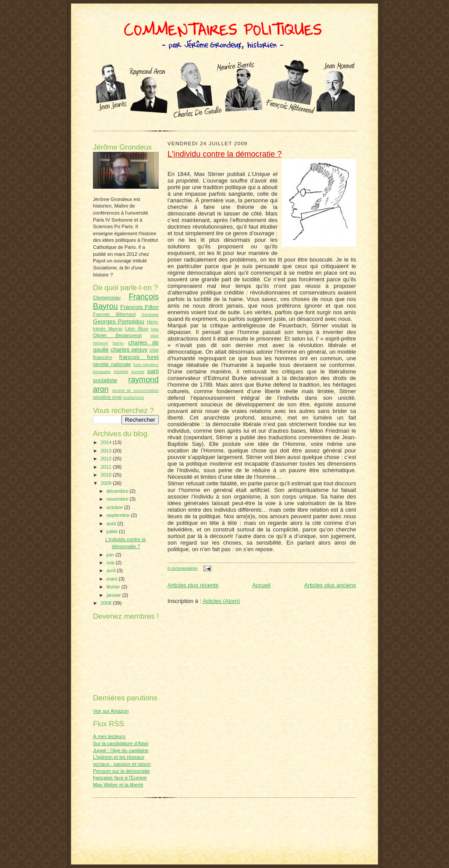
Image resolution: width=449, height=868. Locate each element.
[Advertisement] (224, 814)
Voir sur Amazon (111, 711)
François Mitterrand (114, 314)
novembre (118, 499)
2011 (107, 467)
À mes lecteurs (109, 736)
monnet (138, 372)
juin (111, 555)
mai (111, 563)
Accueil (261, 585)
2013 (107, 451)
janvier (114, 595)
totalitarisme (133, 398)
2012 (107, 459)
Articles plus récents (193, 585)
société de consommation (135, 391)
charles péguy (129, 350)
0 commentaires (182, 568)
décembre (118, 491)
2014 (107, 442)
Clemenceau (107, 298)
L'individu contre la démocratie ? (224, 154)
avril (112, 570)
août (112, 524)
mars (113, 579)
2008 (107, 603)
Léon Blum (137, 329)
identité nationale (112, 364)
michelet (121, 372)
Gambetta (150, 315)
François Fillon (139, 307)
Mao (155, 329)
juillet (113, 531)
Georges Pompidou (119, 321)
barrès (118, 343)
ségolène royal (107, 397)
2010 (107, 475)
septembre (119, 515)
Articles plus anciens (330, 585)
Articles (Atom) (221, 601)
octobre (115, 507)
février (114, 587)
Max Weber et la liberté (118, 785)
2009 (107, 483)
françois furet (139, 357)
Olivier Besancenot (117, 335)
